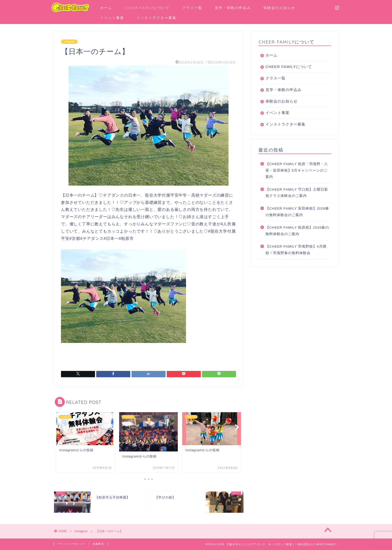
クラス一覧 (192, 8)
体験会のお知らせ (279, 8)
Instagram (70, 42)
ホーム (106, 8)
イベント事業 (112, 18)
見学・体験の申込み (233, 8)
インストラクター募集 (156, 18)
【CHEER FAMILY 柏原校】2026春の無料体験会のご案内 (297, 231)
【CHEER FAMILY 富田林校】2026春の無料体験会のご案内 (297, 212)
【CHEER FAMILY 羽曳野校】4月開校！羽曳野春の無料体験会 (296, 250)
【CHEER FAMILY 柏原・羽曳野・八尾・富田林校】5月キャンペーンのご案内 (297, 170)
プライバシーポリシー (72, 544)
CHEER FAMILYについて (147, 8)
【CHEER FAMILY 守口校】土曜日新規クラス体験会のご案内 (297, 193)
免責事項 (101, 544)
